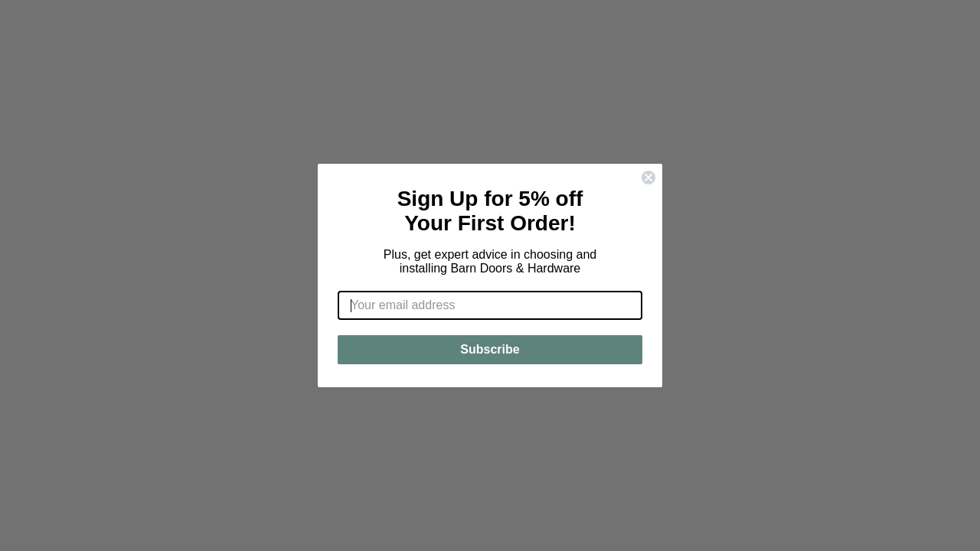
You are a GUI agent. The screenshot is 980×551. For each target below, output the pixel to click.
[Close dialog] (648, 178)
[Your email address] (490, 305)
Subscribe (490, 349)
